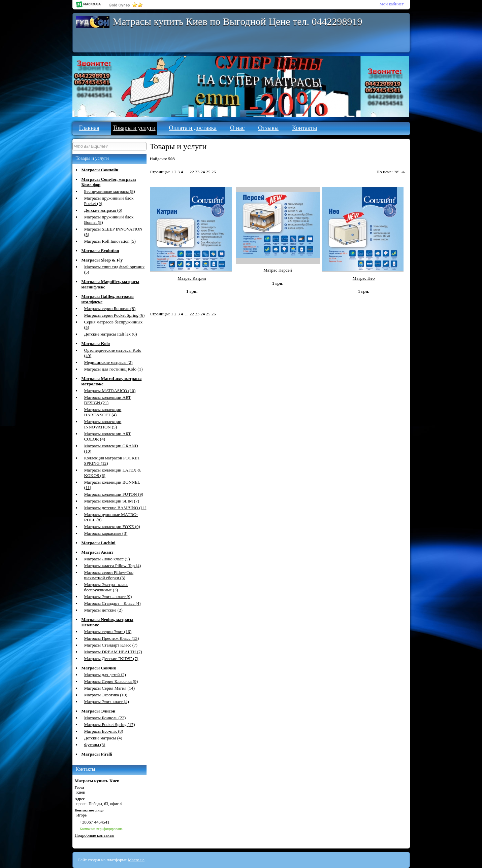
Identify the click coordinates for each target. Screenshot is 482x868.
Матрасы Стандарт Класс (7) (111, 645)
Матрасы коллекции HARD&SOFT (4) (103, 412)
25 (208, 172)
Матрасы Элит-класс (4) (107, 702)
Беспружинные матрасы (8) (110, 191)
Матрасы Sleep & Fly (102, 260)
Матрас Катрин (192, 278)
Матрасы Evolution (100, 251)
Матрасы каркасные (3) (106, 533)
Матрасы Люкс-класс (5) (107, 559)
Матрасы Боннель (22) (105, 718)
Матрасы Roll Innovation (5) (110, 241)
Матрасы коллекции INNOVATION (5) (103, 424)
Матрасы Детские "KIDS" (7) (111, 658)
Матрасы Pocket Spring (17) (110, 724)
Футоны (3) (95, 745)
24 (203, 172)
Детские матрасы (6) (103, 210)
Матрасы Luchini (99, 543)
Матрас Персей (278, 270)
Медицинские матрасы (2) (108, 362)
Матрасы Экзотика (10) (106, 695)
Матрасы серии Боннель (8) (110, 308)
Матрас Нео (364, 278)
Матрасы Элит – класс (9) (108, 597)
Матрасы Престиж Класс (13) (112, 638)
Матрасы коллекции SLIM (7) (112, 501)
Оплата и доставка (193, 128)
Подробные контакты (95, 835)
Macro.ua (136, 860)
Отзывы (268, 128)
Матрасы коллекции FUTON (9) (114, 494)
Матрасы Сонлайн (100, 170)
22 (192, 172)
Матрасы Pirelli (97, 754)
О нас (237, 128)
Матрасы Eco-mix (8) (104, 731)
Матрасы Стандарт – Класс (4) (113, 603)
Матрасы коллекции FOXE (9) (112, 527)
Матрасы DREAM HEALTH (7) (113, 652)
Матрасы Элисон (99, 711)
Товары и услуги (134, 128)
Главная (89, 128)
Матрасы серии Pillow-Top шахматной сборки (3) (109, 575)
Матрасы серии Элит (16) (108, 632)
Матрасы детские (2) (103, 610)
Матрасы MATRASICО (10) (110, 391)
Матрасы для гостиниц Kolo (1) (114, 369)
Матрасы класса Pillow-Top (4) (113, 566)
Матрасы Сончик (99, 668)
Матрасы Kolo (96, 343)
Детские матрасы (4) (103, 738)
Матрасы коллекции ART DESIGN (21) (108, 400)
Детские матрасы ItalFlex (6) (111, 334)
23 (197, 172)
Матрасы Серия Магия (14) (110, 688)
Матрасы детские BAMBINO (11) (115, 508)
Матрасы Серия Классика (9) (111, 681)
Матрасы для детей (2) (105, 675)
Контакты (304, 128)
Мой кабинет (392, 4)
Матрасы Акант (98, 552)
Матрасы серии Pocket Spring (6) (115, 315)
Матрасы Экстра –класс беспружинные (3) (106, 587)
